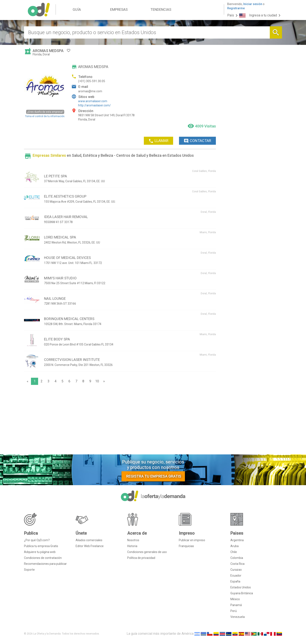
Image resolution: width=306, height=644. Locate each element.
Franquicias (186, 546)
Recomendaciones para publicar (45, 564)
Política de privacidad (141, 558)
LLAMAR (158, 141)
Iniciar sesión (253, 4)
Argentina (237, 540)
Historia (132, 546)
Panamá (236, 605)
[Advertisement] (120, 421)
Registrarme (236, 8)
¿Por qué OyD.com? (37, 540)
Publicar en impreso (192, 540)
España (235, 581)
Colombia (237, 558)
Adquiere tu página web (40, 552)
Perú (234, 611)
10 (97, 381)
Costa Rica (237, 564)
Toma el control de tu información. (45, 114)
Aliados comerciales (89, 540)
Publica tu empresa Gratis (41, 546)
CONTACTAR (197, 141)
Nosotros (133, 540)
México (235, 599)
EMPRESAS (119, 9)
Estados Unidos (241, 587)
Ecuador (236, 576)
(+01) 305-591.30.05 (92, 81)
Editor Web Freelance (90, 546)
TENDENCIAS (161, 9)
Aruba (235, 546)
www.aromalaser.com (93, 101)
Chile (234, 552)
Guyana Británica (242, 593)
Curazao (236, 570)
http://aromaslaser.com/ (94, 105)
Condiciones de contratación (43, 558)
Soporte (29, 570)
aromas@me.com (90, 91)
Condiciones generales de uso (147, 552)
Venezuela (238, 617)
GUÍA (77, 9)
